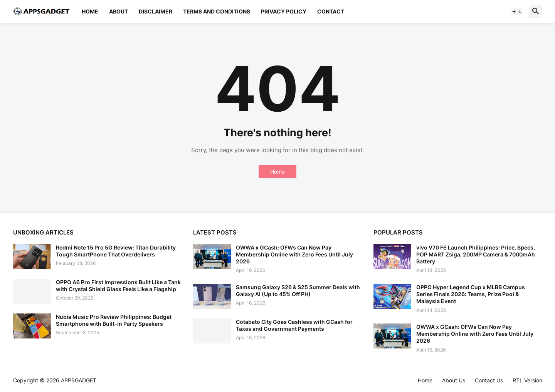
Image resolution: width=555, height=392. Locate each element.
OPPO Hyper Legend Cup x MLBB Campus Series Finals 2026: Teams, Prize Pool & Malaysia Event (471, 294)
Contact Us (489, 380)
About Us (454, 380)
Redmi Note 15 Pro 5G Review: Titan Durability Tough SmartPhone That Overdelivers (116, 251)
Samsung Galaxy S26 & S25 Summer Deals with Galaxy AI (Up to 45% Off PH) (298, 291)
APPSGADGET (79, 380)
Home (90, 11)
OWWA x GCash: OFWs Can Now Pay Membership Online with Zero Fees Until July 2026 (294, 254)
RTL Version (527, 380)
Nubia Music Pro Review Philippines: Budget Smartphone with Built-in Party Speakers (114, 320)
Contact (331, 11)
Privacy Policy (284, 11)
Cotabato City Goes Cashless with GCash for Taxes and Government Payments (294, 325)
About (119, 11)
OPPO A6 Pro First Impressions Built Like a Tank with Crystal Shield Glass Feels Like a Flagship (118, 286)
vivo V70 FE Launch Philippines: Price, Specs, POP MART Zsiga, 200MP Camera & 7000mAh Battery (476, 254)
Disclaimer (156, 11)
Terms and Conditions (217, 11)
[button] (517, 12)
